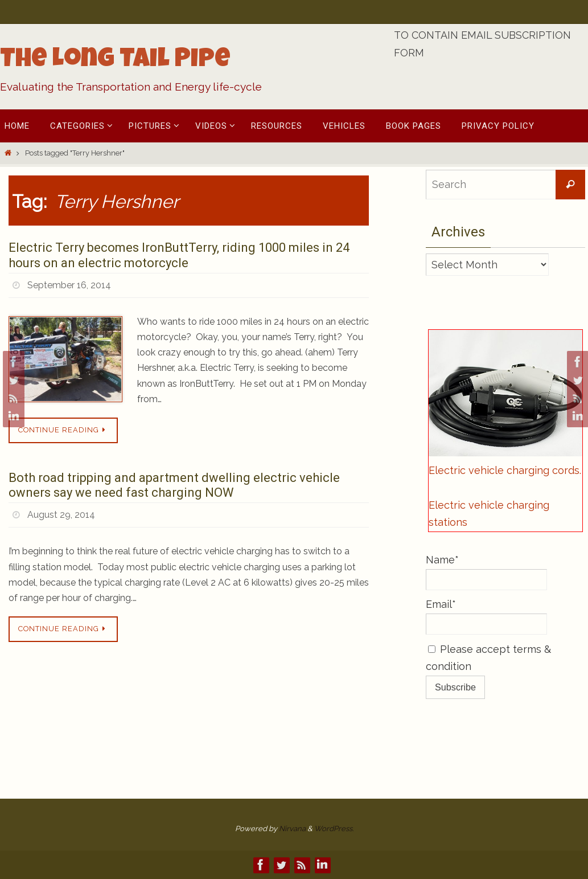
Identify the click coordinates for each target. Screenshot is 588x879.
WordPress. (334, 829)
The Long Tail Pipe (115, 61)
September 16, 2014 (69, 285)
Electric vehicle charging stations (489, 514)
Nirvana (292, 829)
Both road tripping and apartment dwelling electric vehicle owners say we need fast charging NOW (174, 485)
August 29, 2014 (61, 515)
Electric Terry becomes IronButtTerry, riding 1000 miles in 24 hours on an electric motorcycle (179, 255)
